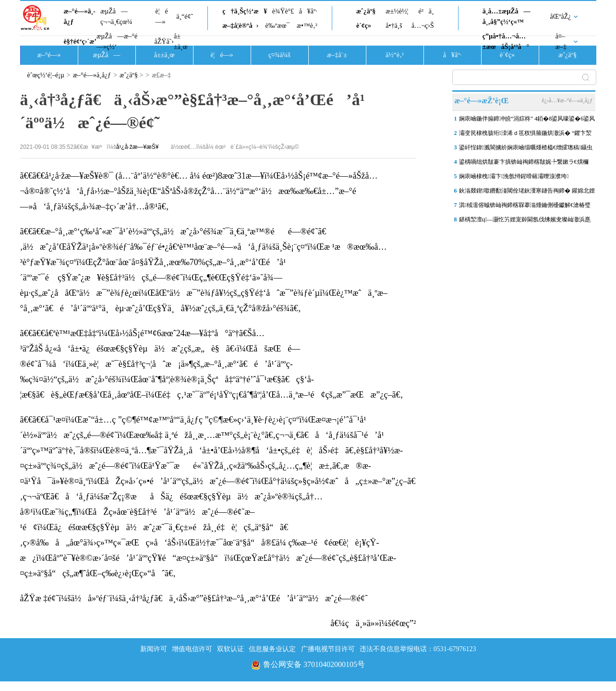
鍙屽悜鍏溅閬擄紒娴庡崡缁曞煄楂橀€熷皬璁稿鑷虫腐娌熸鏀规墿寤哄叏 (526, 149)
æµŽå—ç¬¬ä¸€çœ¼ (116, 17)
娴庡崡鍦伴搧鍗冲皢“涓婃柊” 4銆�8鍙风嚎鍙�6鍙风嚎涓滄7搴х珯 (527, 121)
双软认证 (230, 649)
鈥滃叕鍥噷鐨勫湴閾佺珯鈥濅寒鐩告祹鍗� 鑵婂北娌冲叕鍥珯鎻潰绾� (527, 193)
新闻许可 (154, 649)
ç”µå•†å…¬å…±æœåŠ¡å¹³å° (506, 42)
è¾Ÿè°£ (283, 11)
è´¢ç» (366, 26)
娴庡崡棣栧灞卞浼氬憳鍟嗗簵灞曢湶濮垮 (514, 176)
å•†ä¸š (394, 26)
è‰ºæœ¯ (278, 26)
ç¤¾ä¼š (279, 55)
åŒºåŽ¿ (561, 17)
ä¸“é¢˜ (185, 17)
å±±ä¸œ (181, 42)
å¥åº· (308, 11)
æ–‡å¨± (337, 55)
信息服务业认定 (272, 649)
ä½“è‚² (395, 55)
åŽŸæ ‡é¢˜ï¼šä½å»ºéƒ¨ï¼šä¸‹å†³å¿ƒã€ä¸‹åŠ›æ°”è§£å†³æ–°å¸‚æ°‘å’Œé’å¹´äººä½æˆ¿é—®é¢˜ (194, 598)
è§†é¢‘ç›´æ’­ (80, 42)
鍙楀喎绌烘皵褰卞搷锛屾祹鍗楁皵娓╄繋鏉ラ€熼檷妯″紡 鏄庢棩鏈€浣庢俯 (524, 164)
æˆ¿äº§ (366, 11)
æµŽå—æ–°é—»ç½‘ (117, 42)
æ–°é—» (49, 55)
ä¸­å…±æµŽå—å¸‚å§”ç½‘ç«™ (507, 17)
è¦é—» (162, 17)
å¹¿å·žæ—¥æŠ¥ (138, 147)
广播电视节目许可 (328, 649)
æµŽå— (106, 55)
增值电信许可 (192, 649)
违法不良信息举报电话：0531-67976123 (418, 649)
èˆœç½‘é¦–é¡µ (46, 75)
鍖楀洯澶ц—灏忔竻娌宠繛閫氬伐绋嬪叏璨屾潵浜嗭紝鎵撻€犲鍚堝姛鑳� (525, 221)
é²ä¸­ (426, 11)
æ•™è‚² (307, 26)
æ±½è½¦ (397, 11)
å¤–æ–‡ (561, 42)
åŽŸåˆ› (164, 42)
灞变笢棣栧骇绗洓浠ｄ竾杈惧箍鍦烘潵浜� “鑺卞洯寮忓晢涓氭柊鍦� (525, 135)
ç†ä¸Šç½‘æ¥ (245, 11)
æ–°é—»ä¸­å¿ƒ (80, 17)
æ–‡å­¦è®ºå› (240, 26)
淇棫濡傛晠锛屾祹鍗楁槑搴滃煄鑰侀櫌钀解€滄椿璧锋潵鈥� (525, 207)
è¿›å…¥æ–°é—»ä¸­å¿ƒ (567, 100)
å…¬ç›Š (423, 26)
